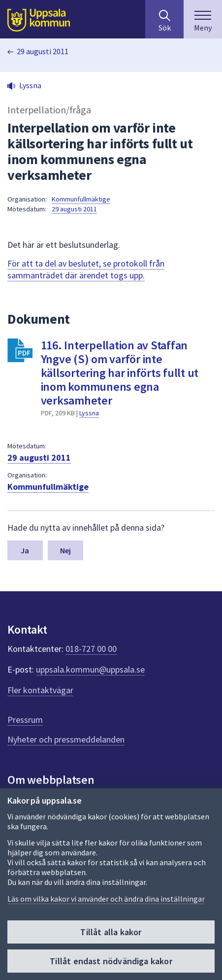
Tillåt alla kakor (111, 932)
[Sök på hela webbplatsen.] (164, 19)
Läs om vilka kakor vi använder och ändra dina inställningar (106, 899)
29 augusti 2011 (43, 51)
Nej (65, 550)
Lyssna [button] (30, 85)
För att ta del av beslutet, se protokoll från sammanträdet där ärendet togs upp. (86, 269)
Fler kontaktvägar (40, 690)
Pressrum (25, 720)
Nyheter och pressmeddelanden (66, 739)
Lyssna (89, 413)
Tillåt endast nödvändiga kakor (111, 961)
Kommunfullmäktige (81, 199)
